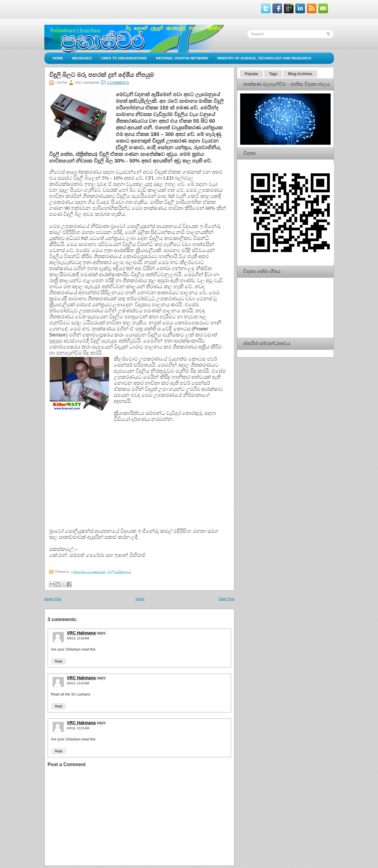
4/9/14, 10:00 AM (78, 638)
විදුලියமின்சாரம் (119, 572)
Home (58, 58)
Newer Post (53, 599)
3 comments (118, 83)
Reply (59, 661)
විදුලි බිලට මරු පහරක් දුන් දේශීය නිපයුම (102, 75)
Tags (273, 74)
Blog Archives (300, 74)
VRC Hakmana (81, 633)
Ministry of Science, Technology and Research (264, 58)
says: (102, 633)
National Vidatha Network (182, 58)
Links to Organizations (124, 58)
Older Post (227, 599)
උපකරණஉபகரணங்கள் (88, 572)
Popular (252, 74)
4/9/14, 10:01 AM (78, 683)
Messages (82, 58)
